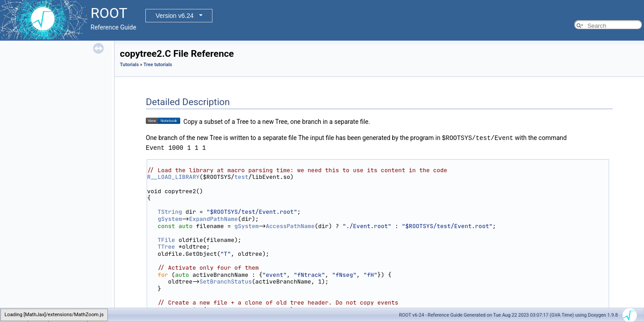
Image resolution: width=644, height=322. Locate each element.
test (241, 176)
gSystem (170, 218)
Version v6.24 (175, 16)
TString (170, 211)
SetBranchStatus (226, 281)
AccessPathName (290, 226)
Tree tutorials (158, 65)
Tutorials (129, 65)
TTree (166, 246)
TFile (166, 239)
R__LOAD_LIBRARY (173, 176)
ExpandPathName (214, 218)
